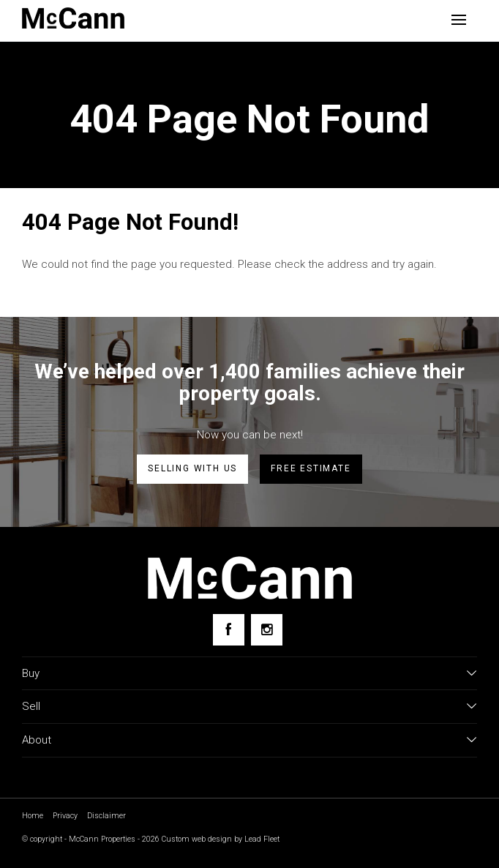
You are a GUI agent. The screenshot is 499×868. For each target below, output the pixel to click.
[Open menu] (459, 20)
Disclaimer (106, 816)
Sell (31, 706)
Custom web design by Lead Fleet (221, 839)
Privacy (65, 816)
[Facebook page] (229, 630)
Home (33, 816)
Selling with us (192, 468)
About (37, 740)
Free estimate (311, 468)
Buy (31, 673)
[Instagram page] (267, 630)
